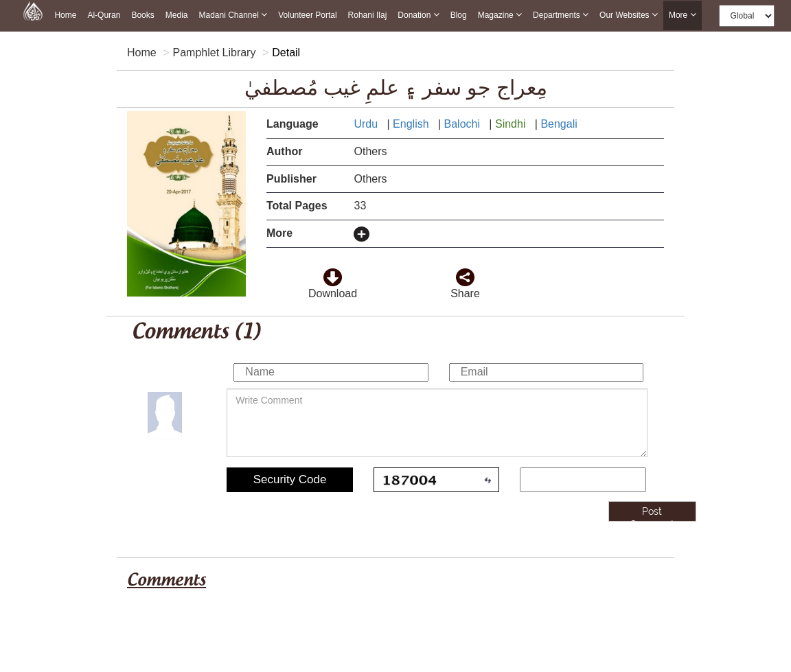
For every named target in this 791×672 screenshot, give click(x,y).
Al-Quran (104, 15)
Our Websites (629, 15)
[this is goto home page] (33, 10)
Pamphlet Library (214, 53)
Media (177, 15)
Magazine (500, 15)
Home (65, 15)
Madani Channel (233, 15)
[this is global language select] (747, 16)
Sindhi (512, 124)
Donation (418, 15)
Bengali (560, 124)
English (412, 124)
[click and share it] (465, 273)
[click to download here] (332, 273)
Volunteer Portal (307, 15)
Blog (459, 15)
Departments (561, 15)
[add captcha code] (583, 480)
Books (142, 15)
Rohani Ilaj (368, 15)
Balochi (464, 124)
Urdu (367, 124)
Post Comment (652, 514)
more (683, 15)
